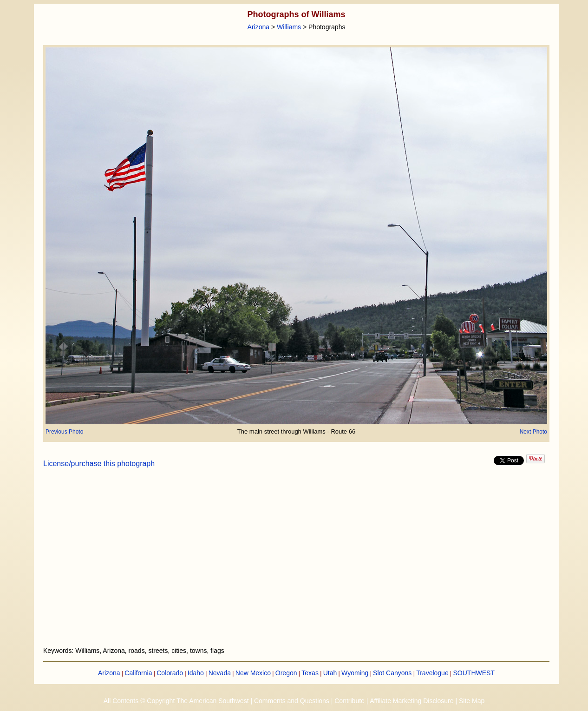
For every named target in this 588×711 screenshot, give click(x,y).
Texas (310, 673)
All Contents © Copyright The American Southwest (176, 701)
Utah (330, 673)
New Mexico (253, 673)
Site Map (472, 701)
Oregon (286, 673)
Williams (289, 27)
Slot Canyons (392, 673)
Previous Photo (64, 432)
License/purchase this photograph (99, 464)
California (138, 673)
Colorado (170, 673)
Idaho (196, 673)
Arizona (258, 27)
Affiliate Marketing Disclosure (412, 701)
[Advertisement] (296, 563)
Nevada (220, 673)
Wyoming (355, 673)
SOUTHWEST (474, 673)
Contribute (350, 701)
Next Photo (533, 432)
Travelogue (432, 673)
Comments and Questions (292, 701)
